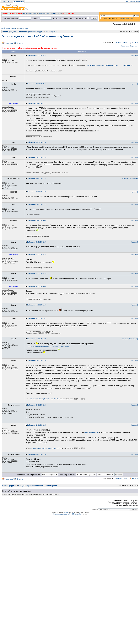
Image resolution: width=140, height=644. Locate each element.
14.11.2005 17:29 (37, 339)
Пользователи (44, 14)
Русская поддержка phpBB (62, 514)
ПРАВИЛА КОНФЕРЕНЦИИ (12, 14)
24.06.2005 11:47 (37, 179)
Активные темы (23, 28)
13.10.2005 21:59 (37, 242)
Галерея (53, 14)
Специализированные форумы (31, 32)
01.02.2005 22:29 (37, 103)
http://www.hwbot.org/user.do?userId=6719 (44, 399)
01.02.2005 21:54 (37, 84)
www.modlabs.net (92, 432)
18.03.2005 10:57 (37, 142)
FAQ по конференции (133, 1)
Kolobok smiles (76, 514)
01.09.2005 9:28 (36, 221)
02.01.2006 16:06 (37, 361)
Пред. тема (125, 46)
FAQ (59, 14)
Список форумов (9, 32)
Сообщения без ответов (9, 28)
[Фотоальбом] (133, 179)
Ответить (20, 43)
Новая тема (9, 43)
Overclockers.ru (7, 1)
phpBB (66, 512)
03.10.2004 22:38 (37, 56)
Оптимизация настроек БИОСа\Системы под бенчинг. (38, 36)
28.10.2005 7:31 (36, 319)
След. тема (133, 46)
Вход (25, 14)
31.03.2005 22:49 (37, 157)
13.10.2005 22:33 (37, 255)
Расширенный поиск (126, 18)
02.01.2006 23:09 (37, 454)
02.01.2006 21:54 (37, 425)
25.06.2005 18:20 (37, 192)
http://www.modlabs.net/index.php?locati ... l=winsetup (48, 346)
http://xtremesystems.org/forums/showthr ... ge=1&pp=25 (110, 65)
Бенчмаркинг (51, 32)
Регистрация (32, 14)
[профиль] (134, 56)
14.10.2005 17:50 (37, 305)
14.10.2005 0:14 (36, 286)
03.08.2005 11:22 (37, 205)
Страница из (120, 43)
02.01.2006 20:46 (37, 405)
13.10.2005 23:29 (37, 274)
